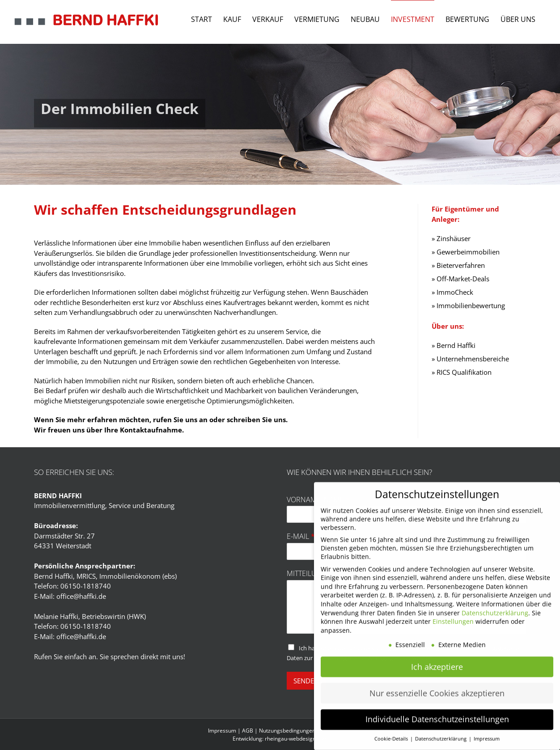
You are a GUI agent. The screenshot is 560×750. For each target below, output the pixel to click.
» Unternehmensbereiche (470, 359)
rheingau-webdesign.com (296, 739)
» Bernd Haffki (454, 345)
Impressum (222, 731)
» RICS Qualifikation (462, 372)
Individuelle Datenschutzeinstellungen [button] (437, 710)
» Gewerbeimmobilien (466, 252)
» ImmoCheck (452, 292)
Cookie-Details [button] (392, 730)
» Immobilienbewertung (468, 305)
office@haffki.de (81, 596)
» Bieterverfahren (458, 265)
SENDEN (306, 681)
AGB (248, 731)
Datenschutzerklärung (495, 604)
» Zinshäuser (451, 238)
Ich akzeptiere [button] (437, 657)
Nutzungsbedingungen (287, 731)
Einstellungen (453, 612)
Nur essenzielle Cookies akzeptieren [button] (437, 684)
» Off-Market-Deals (460, 279)
